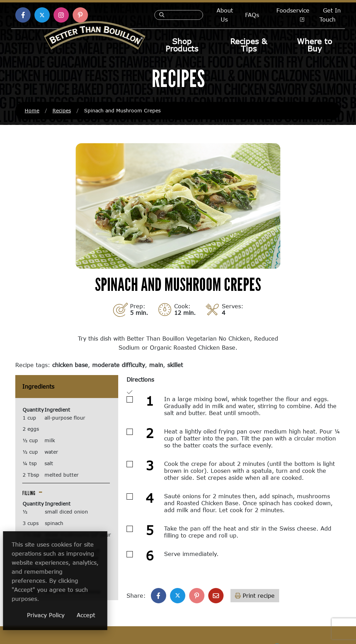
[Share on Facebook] (159, 596)
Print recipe (255, 596)
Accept (132, 615)
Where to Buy (314, 45)
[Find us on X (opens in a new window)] (42, 15)
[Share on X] (178, 596)
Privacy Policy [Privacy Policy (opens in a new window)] (91, 615)
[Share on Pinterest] (197, 596)
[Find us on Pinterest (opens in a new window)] (80, 15)
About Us (225, 15)
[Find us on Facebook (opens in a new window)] (23, 15)
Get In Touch (330, 15)
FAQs (252, 15)
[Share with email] (216, 596)
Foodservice (293, 13)
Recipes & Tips (249, 45)
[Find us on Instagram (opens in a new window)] (61, 15)
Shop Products (182, 45)
